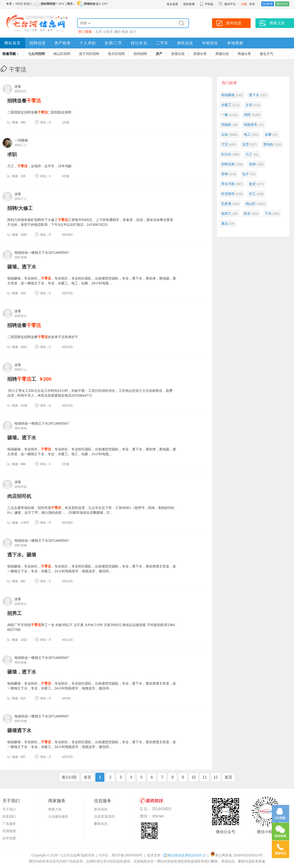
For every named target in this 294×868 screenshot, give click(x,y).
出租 (225, 134)
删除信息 (101, 824)
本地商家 (235, 43)
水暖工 (226, 105)
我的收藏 (189, 4)
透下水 (254, 95)
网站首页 (13, 43)
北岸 (99, 32)
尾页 (228, 777)
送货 (246, 144)
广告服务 (9, 824)
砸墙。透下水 (22, 267)
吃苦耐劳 (228, 194)
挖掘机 (226, 125)
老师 (252, 164)
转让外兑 (139, 43)
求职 (12, 154)
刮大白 (226, 154)
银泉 (125, 32)
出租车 (108, 32)
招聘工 (22, 379)
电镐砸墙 (228, 95)
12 (216, 777)
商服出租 (222, 54)
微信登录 (282, 4)
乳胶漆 (226, 204)
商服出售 (244, 54)
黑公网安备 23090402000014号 (237, 855)
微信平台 (230, 4)
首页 (87, 777)
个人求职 (88, 43)
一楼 (225, 115)
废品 (225, 223)
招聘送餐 (24, 101)
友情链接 (9, 831)
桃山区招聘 (62, 54)
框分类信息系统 (185, 855)
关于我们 (9, 809)
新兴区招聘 (116, 54)
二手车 (162, 43)
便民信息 (185, 43)
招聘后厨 (228, 164)
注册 (244, 4)
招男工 (14, 613)
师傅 (225, 174)
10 (194, 777)
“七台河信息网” (70, 855)
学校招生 (210, 43)
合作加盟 (9, 838)
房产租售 (63, 43)
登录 (252, 4)
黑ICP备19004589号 (127, 855)
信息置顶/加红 (105, 816)
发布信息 (101, 809)
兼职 (117, 32)
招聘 (247, 115)
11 (205, 777)
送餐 (268, 134)
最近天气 (267, 54)
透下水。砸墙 (22, 555)
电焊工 (226, 214)
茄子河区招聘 (89, 54)
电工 (247, 134)
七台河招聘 (36, 54)
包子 (246, 174)
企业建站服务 (58, 816)
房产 (159, 54)
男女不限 (228, 184)
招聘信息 (38, 43)
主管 (249, 105)
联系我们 (9, 816)
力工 (249, 154)
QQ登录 (268, 4)
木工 (252, 194)
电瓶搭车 (251, 125)
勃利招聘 (140, 54)
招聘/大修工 (20, 208)
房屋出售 (200, 54)
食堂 (252, 184)
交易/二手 (113, 43)
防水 (247, 214)
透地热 (268, 144)
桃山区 (251, 204)
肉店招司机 (19, 496)
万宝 (225, 144)
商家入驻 (55, 809)
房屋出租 (178, 54)
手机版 (207, 4)
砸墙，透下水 (22, 672)
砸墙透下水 (19, 730)
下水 (268, 214)
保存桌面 (172, 4)
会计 (133, 32)
